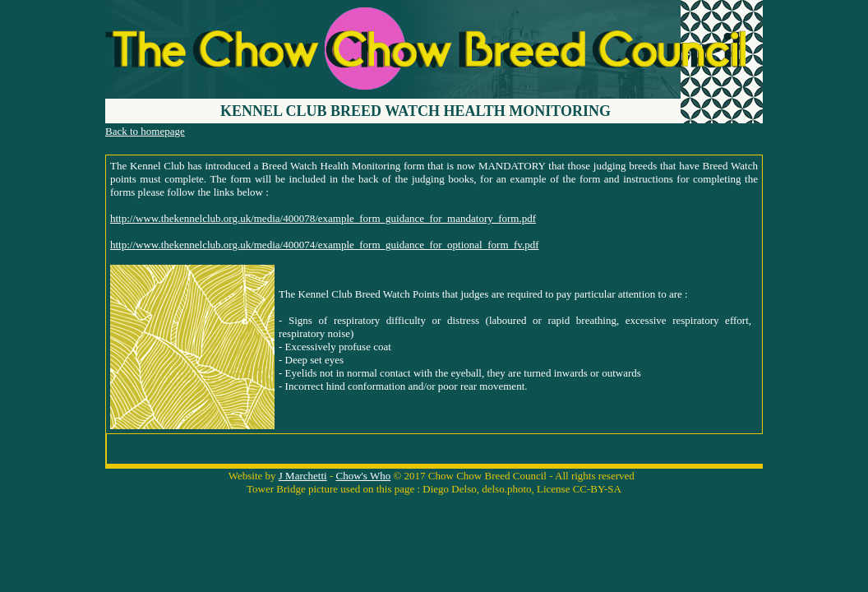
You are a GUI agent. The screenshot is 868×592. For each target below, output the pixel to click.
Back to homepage (145, 131)
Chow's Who (363, 476)
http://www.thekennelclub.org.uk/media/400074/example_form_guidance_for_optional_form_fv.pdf (325, 245)
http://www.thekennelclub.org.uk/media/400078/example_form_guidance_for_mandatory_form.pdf (323, 218)
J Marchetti (303, 476)
